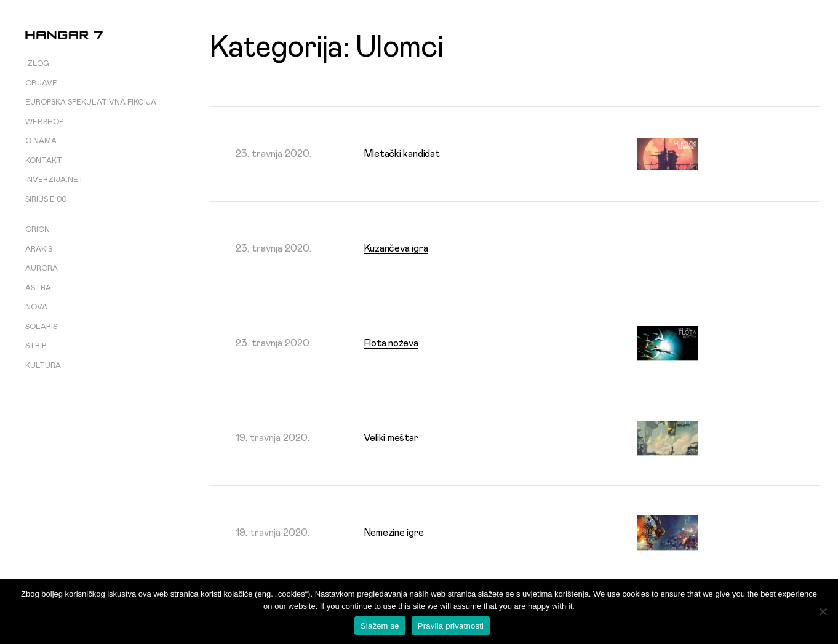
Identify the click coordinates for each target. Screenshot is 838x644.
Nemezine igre (394, 533)
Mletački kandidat (402, 154)
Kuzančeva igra (396, 248)
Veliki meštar (391, 438)
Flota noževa (391, 343)
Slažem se (380, 626)
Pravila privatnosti (451, 626)
